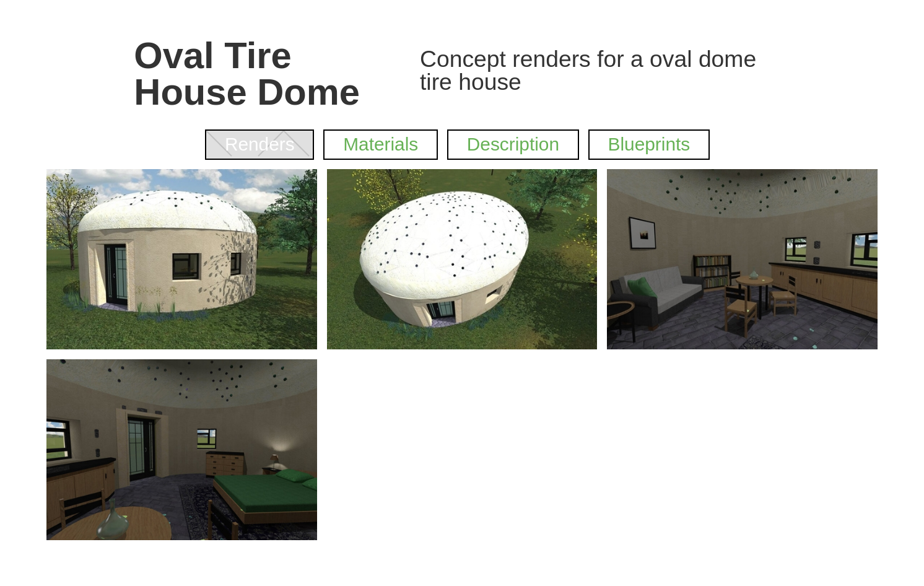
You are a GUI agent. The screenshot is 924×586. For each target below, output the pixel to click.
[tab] (259, 145)
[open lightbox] (182, 260)
